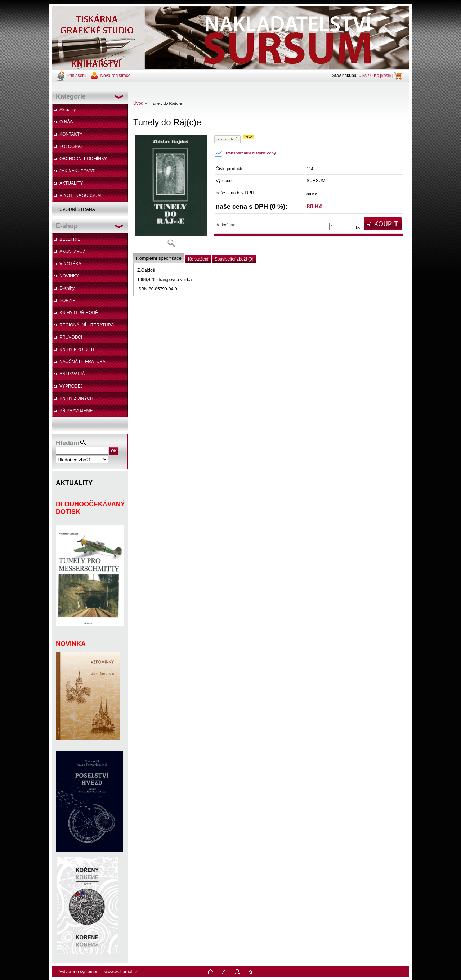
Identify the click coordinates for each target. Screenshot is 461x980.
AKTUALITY (71, 183)
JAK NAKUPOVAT (77, 171)
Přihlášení (76, 76)
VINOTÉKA (70, 264)
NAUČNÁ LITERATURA (82, 362)
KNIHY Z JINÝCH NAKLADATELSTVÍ (73, 400)
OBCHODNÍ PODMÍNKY (83, 159)
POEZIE (67, 301)
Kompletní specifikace (159, 258)
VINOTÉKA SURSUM (80, 195)
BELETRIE (70, 239)
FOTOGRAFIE (73, 146)
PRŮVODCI (71, 337)
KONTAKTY (71, 134)
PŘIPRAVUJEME (76, 411)
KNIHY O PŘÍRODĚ (79, 313)
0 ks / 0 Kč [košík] (376, 76)
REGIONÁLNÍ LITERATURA (87, 325)
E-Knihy (67, 288)
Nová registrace (115, 76)
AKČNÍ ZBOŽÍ (73, 252)
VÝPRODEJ (71, 386)
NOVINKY (69, 276)
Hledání (68, 443)
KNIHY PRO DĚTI (77, 349)
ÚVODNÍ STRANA (77, 209)
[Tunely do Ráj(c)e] (171, 193)
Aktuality (68, 110)
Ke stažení (198, 259)
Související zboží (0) (234, 259)
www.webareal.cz (121, 972)
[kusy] (341, 227)
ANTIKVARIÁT (73, 374)
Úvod (138, 103)
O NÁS (66, 122)
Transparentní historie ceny (245, 153)
